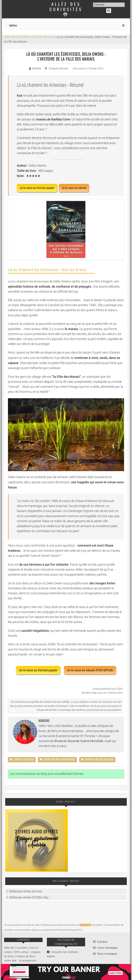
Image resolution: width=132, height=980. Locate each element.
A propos (102, 942)
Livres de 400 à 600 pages (59, 760)
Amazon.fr (85, 925)
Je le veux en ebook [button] (74, 188)
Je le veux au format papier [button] (37, 188)
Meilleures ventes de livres (26, 891)
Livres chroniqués (107, 948)
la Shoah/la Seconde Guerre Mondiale (77, 741)
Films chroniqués (107, 954)
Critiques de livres (58, 69)
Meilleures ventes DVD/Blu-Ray (29, 897)
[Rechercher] (109, 11)
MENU (13, 26)
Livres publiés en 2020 (99, 760)
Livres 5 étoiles (23, 760)
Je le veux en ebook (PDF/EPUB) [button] (90, 670)
